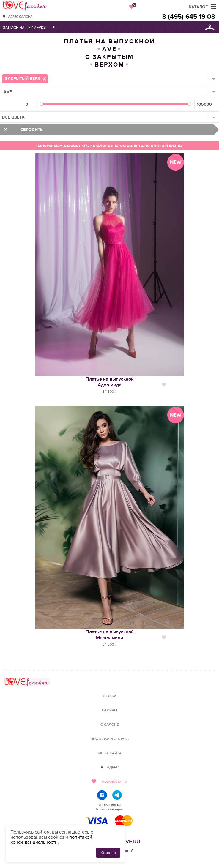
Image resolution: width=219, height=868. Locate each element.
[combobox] (109, 79)
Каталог (198, 7)
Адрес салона (20, 16)
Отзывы (109, 710)
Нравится (164, 385)
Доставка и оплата (109, 739)
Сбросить (31, 130)
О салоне (110, 725)
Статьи (110, 696)
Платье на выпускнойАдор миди (110, 382)
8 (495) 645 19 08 (189, 17)
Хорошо (108, 853)
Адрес (113, 767)
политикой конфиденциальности (51, 840)
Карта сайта (110, 753)
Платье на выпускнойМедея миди (110, 635)
